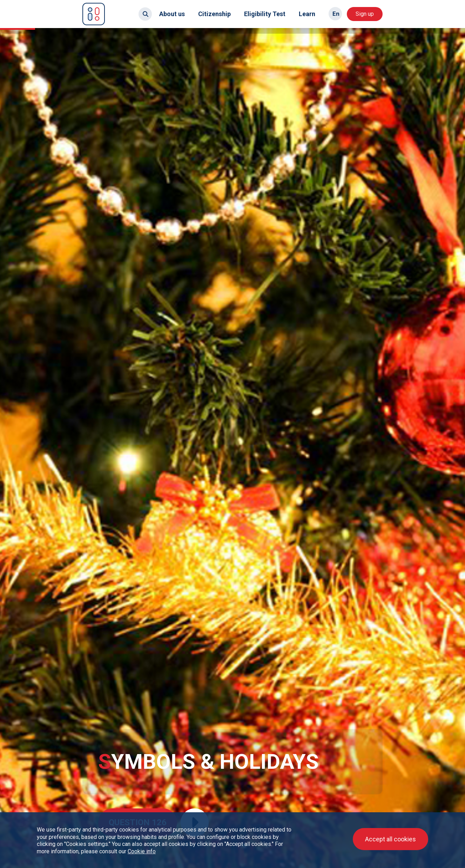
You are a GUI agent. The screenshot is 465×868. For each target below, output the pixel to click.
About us (172, 14)
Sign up (365, 14)
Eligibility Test (265, 14)
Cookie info (142, 851)
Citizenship (214, 14)
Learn (307, 14)
